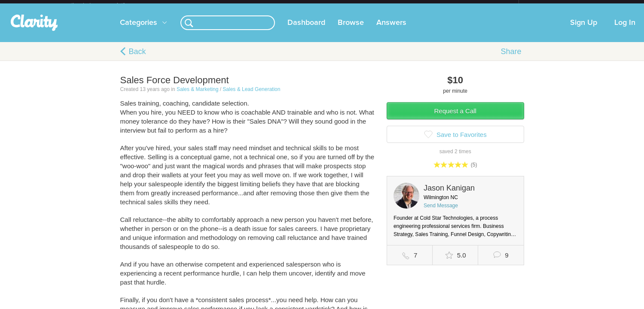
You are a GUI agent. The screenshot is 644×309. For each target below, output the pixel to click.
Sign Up (584, 30)
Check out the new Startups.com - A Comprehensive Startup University (426, 6)
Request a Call (455, 118)
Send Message (441, 212)
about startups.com (549, 6)
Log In (625, 30)
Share (511, 58)
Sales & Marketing (197, 96)
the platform (107, 5)
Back (137, 58)
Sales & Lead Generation (251, 96)
